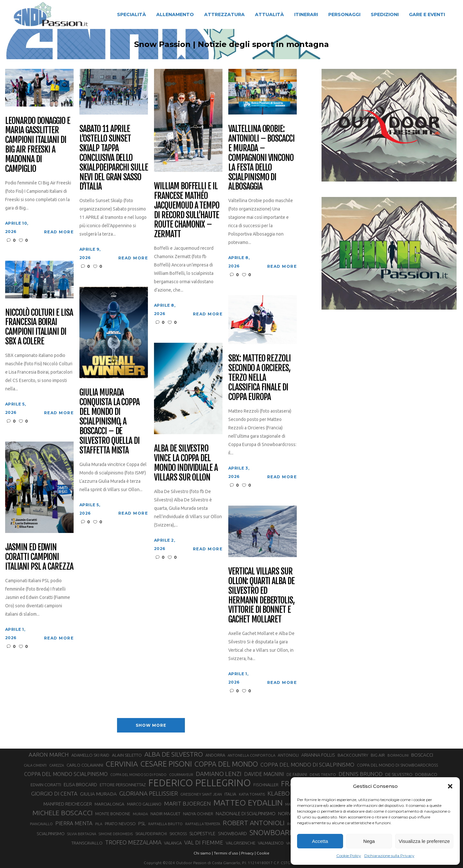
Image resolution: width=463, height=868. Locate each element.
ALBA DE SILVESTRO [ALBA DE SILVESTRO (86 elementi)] (174, 754)
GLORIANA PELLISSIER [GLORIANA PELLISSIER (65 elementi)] (149, 793)
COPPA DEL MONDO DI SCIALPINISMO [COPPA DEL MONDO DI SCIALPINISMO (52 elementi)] (307, 765)
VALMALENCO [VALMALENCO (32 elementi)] (271, 843)
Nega (369, 841)
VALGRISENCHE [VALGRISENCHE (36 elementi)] (241, 843)
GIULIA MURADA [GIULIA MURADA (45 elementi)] (98, 794)
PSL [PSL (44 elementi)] (142, 823)
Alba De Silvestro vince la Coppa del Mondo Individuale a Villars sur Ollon (186, 463)
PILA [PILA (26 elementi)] (99, 824)
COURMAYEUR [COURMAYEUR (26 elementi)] (181, 775)
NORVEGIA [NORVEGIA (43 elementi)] (290, 813)
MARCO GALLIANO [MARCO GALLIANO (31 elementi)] (144, 804)
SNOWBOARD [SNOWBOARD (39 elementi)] (232, 834)
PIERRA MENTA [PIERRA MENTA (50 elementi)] (74, 823)
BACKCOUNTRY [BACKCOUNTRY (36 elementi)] (353, 755)
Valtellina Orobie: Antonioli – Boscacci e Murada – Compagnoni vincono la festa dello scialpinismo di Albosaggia (261, 158)
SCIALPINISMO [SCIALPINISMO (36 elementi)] (51, 834)
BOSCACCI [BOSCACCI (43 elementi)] (422, 755)
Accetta (320, 841)
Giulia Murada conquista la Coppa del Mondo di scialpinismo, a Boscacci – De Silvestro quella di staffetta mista (109, 421)
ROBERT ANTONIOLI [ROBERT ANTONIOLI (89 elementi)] (254, 823)
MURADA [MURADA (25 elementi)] (140, 814)
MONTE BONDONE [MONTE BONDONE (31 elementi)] (113, 814)
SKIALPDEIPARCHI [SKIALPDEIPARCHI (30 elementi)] (151, 834)
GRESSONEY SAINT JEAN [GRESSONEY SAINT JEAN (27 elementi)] (201, 794)
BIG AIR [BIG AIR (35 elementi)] (378, 755)
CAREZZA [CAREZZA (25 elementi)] (57, 765)
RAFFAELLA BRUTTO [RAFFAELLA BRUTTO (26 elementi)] (165, 824)
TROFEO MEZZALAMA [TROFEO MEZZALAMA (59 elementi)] (133, 842)
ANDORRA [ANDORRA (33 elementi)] (215, 755)
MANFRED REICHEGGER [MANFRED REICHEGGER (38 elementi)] (68, 804)
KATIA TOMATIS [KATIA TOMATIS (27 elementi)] (252, 794)
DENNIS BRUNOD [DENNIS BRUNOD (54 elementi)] (361, 774)
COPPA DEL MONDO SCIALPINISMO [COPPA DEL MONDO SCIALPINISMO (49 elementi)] (66, 774)
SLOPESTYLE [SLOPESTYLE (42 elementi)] (202, 833)
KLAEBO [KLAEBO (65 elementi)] (279, 793)
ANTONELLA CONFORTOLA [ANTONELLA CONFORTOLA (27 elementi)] (251, 755)
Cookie (263, 853)
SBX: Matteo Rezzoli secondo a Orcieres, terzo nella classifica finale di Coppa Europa (259, 378)
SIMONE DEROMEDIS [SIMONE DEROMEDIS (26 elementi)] (116, 834)
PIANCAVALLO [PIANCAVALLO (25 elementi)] (41, 824)
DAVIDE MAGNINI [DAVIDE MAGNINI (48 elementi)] (264, 774)
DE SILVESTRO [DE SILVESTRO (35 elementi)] (399, 774)
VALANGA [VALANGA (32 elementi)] (173, 843)
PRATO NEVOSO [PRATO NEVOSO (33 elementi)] (120, 824)
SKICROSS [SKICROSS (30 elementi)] (178, 834)
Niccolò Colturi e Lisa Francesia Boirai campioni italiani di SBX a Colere (39, 327)
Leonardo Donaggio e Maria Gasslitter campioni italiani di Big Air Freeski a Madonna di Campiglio (38, 145)
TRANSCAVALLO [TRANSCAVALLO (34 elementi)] (87, 843)
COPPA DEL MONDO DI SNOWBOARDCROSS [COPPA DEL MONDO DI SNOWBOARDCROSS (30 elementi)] (397, 765)
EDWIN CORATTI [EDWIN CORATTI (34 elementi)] (46, 785)
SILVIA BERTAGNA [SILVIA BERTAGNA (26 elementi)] (82, 834)
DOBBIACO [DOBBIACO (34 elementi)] (426, 775)
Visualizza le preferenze (424, 841)
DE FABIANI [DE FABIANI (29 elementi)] (297, 775)
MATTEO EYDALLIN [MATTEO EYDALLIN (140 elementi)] (248, 803)
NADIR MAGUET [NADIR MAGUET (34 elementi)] (165, 814)
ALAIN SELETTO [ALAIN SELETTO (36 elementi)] (127, 755)
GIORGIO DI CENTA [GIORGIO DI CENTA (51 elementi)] (54, 793)
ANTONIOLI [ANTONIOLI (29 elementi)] (288, 755)
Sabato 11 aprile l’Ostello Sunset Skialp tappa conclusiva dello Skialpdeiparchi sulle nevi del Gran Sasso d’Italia (114, 158)
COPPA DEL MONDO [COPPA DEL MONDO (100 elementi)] (226, 764)
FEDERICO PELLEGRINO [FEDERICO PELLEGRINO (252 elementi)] (200, 783)
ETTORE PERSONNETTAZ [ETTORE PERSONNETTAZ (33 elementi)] (123, 785)
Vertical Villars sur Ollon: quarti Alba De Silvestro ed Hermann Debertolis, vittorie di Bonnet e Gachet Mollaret (261, 596)
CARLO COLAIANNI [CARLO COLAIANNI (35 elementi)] (85, 765)
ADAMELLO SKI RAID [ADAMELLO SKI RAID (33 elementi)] (90, 755)
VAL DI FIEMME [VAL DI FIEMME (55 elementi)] (204, 842)
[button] (450, 786)
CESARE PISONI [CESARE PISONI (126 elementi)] (166, 764)
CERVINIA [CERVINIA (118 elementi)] (122, 764)
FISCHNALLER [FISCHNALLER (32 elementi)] (266, 785)
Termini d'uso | (227, 853)
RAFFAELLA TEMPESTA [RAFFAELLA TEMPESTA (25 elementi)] (203, 824)
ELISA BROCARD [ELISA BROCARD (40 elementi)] (80, 784)
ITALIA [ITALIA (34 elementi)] (230, 794)
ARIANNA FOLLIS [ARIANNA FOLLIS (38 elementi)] (318, 755)
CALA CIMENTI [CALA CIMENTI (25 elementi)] (35, 765)
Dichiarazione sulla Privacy (389, 856)
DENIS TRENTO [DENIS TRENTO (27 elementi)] (323, 775)
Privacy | (248, 853)
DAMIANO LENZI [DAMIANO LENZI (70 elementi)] (219, 774)
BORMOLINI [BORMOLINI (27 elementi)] (398, 755)
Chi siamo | (203, 853)
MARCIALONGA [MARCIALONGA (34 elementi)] (109, 804)
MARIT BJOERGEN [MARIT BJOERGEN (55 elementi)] (187, 803)
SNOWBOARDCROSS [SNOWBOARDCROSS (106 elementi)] (283, 832)
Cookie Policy (349, 856)
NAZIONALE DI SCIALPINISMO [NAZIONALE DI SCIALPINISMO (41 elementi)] (246, 813)
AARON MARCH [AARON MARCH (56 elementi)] (49, 755)
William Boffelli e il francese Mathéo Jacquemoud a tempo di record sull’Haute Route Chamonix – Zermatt (187, 210)
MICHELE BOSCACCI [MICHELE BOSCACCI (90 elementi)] (63, 813)
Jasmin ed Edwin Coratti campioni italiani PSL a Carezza (39, 557)
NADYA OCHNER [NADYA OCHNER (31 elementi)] (198, 814)
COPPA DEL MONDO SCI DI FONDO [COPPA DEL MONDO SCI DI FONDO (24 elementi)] (138, 775)
